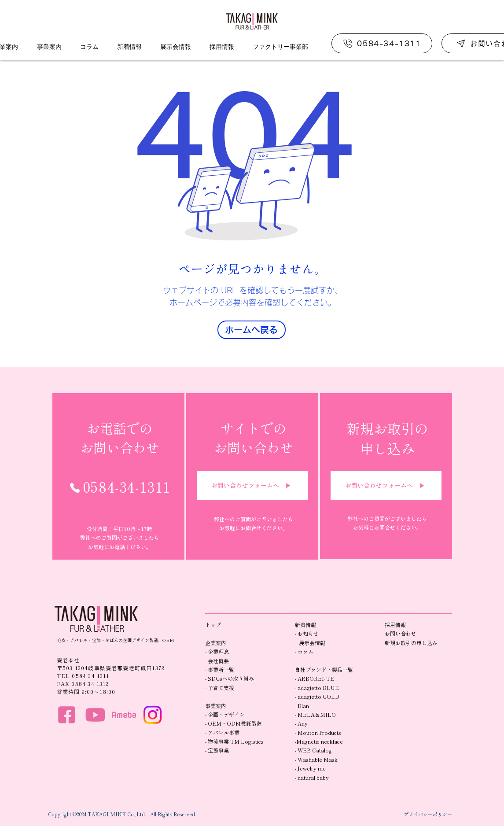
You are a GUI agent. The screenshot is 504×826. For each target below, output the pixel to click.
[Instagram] (153, 715)
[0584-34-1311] (382, 43)
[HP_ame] (124, 715)
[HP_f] (67, 715)
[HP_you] (95, 715)
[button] (49, 47)
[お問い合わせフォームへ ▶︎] (252, 485)
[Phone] (75, 488)
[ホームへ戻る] (252, 330)
